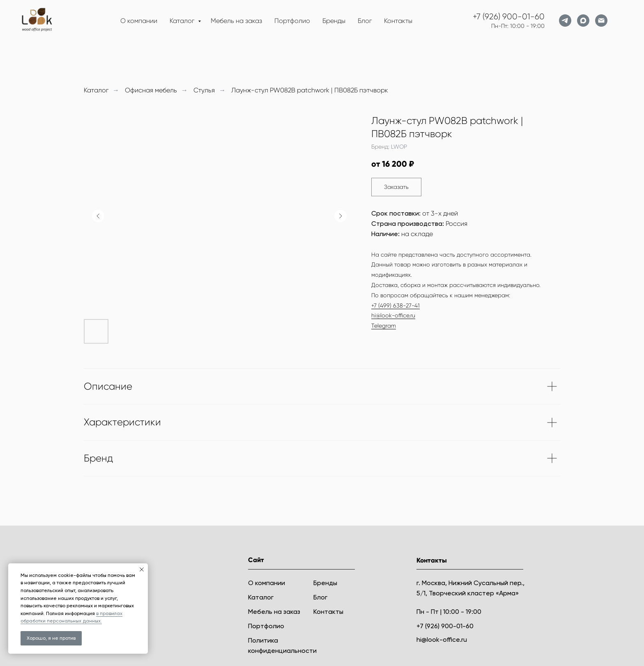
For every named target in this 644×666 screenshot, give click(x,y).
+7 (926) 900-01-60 (509, 17)
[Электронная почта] (601, 21)
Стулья (204, 90)
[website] (619, 21)
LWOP (399, 147)
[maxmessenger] (583, 21)
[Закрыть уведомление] (142, 570)
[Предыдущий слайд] (98, 216)
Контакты (398, 21)
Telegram (384, 326)
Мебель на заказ (236, 21)
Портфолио (292, 21)
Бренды (334, 21)
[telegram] (565, 21)
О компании (139, 21)
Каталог (183, 21)
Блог (365, 21)
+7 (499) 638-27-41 (396, 305)
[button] (396, 187)
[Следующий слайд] (340, 216)
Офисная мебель (151, 90)
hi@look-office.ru (393, 315)
